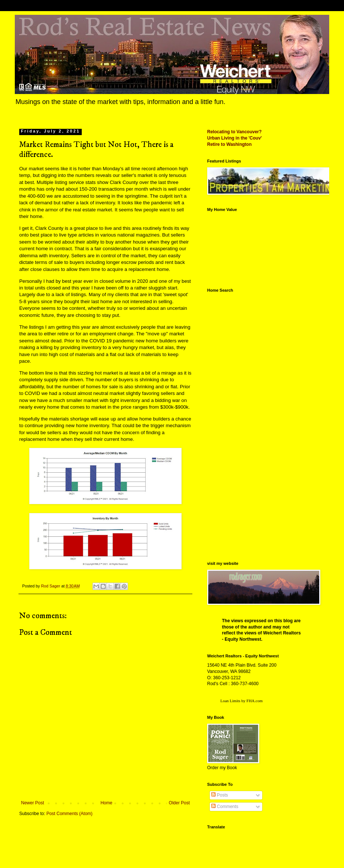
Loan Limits (230, 701)
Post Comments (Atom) (69, 814)
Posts (220, 795)
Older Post (179, 803)
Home (107, 803)
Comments (225, 807)
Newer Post (33, 803)
